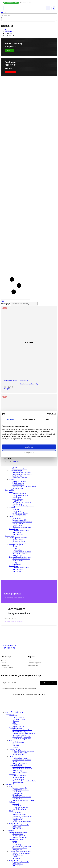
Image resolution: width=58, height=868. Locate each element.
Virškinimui (25, 381)
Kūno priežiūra (9, 490)
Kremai (15, 562)
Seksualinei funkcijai (15, 471)
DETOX (5, 381)
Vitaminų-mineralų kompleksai (22, 730)
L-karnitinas (16, 725)
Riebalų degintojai (18, 717)
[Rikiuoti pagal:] (24, 304)
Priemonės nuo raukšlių (20, 520)
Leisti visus (29, 447)
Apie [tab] (48, 419)
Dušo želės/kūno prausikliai (21, 559)
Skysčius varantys (18, 726)
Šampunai (16, 509)
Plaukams (12, 508)
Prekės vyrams (9, 536)
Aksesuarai (12, 479)
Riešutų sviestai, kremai (20, 753)
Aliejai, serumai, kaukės (20, 513)
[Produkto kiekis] (8, 462)
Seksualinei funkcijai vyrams (22, 472)
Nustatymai (29, 453)
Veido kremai (17, 518)
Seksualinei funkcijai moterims (22, 474)
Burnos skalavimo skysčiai (21, 531)
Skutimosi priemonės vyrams (22, 527)
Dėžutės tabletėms (18, 483)
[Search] (2, 19)
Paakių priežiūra (18, 524)
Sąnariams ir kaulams (19, 735)
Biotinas (15, 747)
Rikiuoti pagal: (6, 304)
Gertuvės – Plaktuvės (19, 481)
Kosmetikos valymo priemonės (22, 522)
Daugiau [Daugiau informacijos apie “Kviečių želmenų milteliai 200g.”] (7, 389)
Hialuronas (16, 746)
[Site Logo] (14, 10)
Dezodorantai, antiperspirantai (22, 502)
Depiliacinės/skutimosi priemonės (23, 506)
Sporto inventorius (18, 488)
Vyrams (11, 756)
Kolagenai (16, 744)
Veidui (11, 516)
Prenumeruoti (49, 683)
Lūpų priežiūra (17, 525)
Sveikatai (15, 548)
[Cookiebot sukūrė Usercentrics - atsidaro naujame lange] (47, 414)
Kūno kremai (17, 497)
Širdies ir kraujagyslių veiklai (22, 737)
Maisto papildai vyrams (16, 545)
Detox (14, 723)
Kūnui (11, 492)
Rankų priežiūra (18, 499)
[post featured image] (29, 377)
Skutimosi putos (18, 539)
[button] (3, 12)
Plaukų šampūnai (18, 561)
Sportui (15, 467)
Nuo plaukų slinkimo (19, 515)
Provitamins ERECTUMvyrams (10, 65)
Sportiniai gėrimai (18, 754)
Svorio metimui (17, 550)
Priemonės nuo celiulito (20, 494)
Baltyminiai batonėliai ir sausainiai (23, 751)
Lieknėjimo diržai (18, 485)
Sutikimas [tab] (10, 419)
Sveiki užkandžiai (14, 749)
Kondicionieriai (17, 511)
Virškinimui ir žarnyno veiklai (22, 739)
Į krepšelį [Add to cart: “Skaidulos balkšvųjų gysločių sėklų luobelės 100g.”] (16, 461)
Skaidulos (19, 381)
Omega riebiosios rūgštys (20, 732)
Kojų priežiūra (17, 501)
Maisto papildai (12, 381)
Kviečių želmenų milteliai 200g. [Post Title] (29, 384)
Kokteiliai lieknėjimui (19, 719)
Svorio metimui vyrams (20, 758)
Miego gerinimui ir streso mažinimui (24, 733)
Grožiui (11, 740)
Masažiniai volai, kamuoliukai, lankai (24, 487)
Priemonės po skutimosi (20, 543)
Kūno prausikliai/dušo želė (21, 495)
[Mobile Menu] (3, 8)
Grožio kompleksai (18, 742)
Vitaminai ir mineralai (15, 728)
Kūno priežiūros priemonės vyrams (20, 557)
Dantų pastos (17, 532)
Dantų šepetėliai (18, 534)
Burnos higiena (13, 529)
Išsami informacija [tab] (29, 419)
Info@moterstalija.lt (9, 646)
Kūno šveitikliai (18, 504)
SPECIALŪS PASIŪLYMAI (14, 712)
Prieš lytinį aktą (17, 476)
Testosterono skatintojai (20, 469)
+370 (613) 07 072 (9, 648)
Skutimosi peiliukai (19, 541)
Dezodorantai (17, 564)
